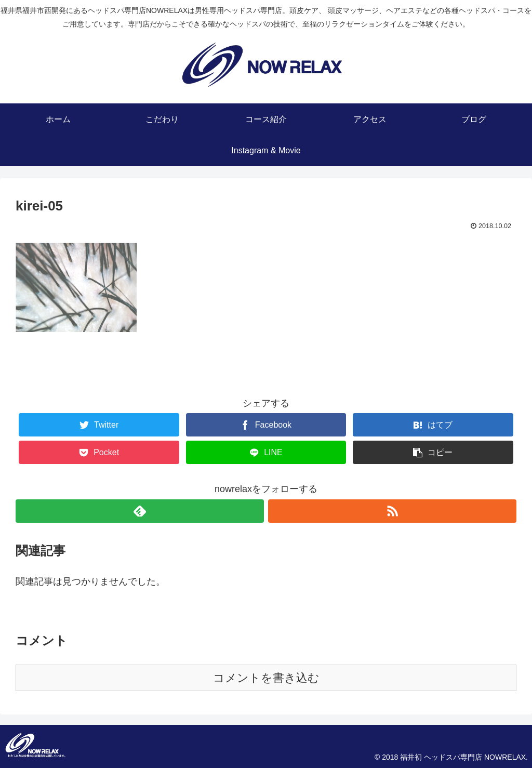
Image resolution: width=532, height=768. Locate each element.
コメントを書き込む (266, 678)
